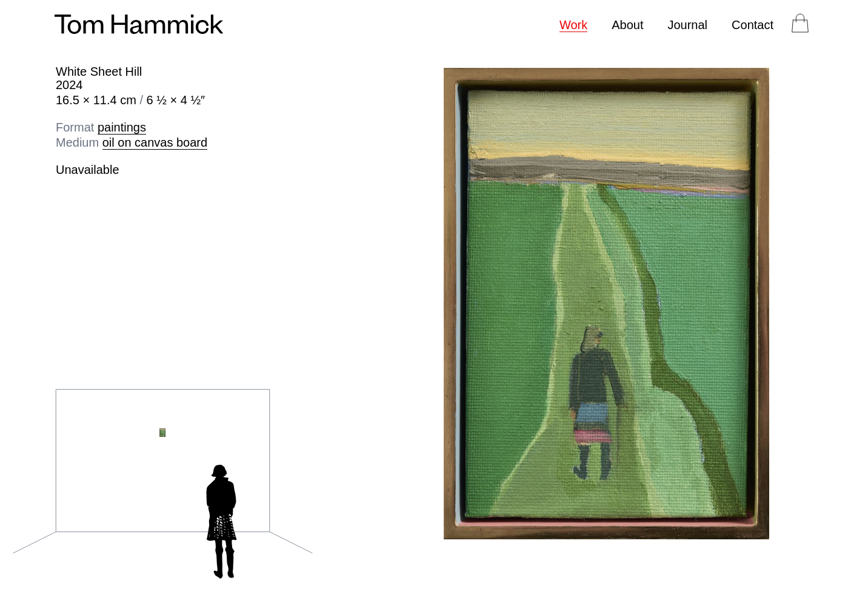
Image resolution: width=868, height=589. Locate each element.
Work (573, 25)
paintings (122, 127)
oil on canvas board (155, 142)
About (627, 25)
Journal (687, 25)
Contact (753, 25)
